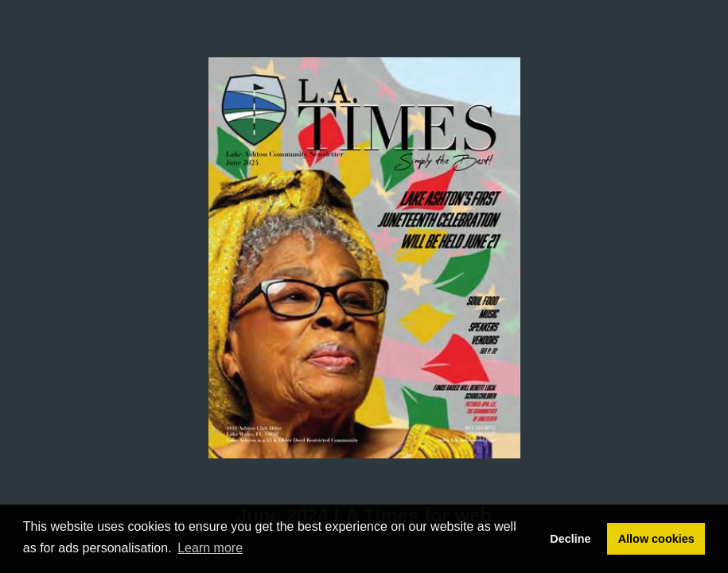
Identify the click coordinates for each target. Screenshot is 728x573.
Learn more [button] (210, 548)
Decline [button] (570, 539)
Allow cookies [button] (656, 539)
